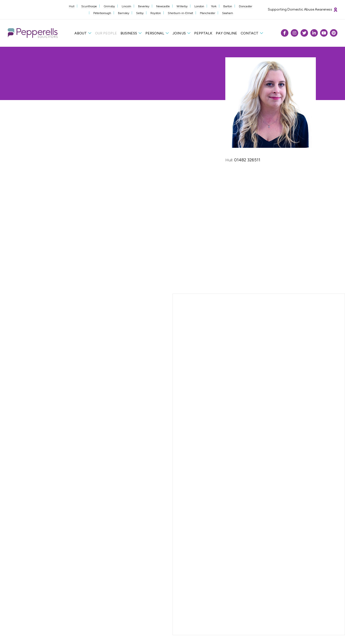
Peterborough (102, 13)
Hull (72, 6)
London (199, 6)
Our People (106, 33)
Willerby (182, 6)
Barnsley (124, 13)
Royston (156, 13)
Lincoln (126, 6)
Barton (228, 6)
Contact (250, 33)
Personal (155, 33)
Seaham (228, 13)
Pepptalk (203, 33)
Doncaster (246, 6)
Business (129, 33)
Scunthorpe (89, 6)
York (214, 6)
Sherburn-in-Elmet (180, 13)
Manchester (208, 13)
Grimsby (109, 6)
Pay (226, 33)
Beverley (144, 6)
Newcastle (163, 6)
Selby (140, 13)
